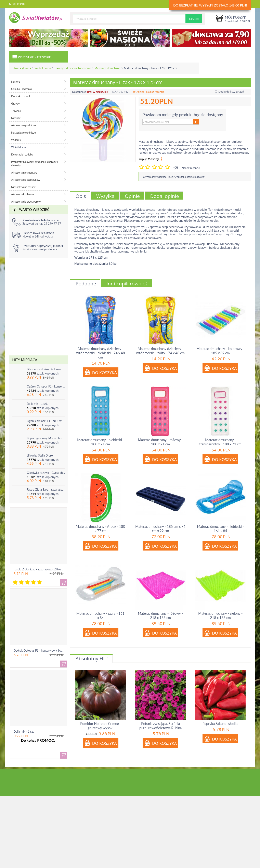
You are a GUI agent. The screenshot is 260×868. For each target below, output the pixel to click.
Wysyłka (105, 196)
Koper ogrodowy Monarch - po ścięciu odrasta (46, 438)
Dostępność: (79, 92)
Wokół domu (43, 68)
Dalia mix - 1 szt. (37, 404)
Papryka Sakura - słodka (220, 724)
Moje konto (18, 4)
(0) (176, 167)
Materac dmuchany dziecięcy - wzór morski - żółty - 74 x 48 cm (160, 351)
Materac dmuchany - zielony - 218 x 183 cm (220, 615)
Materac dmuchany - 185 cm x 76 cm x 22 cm (160, 529)
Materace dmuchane (107, 68)
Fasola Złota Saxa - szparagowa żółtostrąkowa (46, 490)
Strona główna (22, 68)
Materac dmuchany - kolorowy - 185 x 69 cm (220, 351)
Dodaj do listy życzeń (229, 92)
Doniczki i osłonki (21, 96)
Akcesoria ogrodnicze (23, 125)
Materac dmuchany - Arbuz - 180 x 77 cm (100, 529)
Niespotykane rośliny (23, 187)
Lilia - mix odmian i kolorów (44, 369)
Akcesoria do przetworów (26, 202)
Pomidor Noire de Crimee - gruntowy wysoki (101, 726)
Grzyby (15, 104)
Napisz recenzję (155, 92)
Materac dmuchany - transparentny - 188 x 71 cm (220, 442)
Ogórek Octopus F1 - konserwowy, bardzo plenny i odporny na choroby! (46, 386)
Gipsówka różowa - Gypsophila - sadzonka (46, 473)
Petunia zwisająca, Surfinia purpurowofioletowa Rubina (160, 726)
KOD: (115, 92)
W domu (16, 140)
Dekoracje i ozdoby (22, 154)
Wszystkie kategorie (31, 57)
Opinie (132, 196)
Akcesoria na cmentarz (24, 173)
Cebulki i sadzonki (21, 89)
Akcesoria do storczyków (26, 180)
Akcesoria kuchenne (23, 194)
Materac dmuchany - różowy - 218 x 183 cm (160, 615)
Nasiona (16, 82)
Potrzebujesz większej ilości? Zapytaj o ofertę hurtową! (173, 177)
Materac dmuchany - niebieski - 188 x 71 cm (101, 442)
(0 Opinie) (138, 92)
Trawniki (16, 111)
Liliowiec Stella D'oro (40, 455)
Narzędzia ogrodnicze (23, 133)
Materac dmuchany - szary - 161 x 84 (100, 615)
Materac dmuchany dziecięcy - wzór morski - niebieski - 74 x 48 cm (101, 353)
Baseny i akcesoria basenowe (73, 68)
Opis (81, 196)
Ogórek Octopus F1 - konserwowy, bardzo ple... (43, 650)
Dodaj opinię (165, 196)
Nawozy (16, 118)
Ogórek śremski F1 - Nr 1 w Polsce (46, 421)
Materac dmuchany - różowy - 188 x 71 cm (160, 442)
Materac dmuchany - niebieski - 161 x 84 (220, 529)
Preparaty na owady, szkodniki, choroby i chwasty (34, 164)
